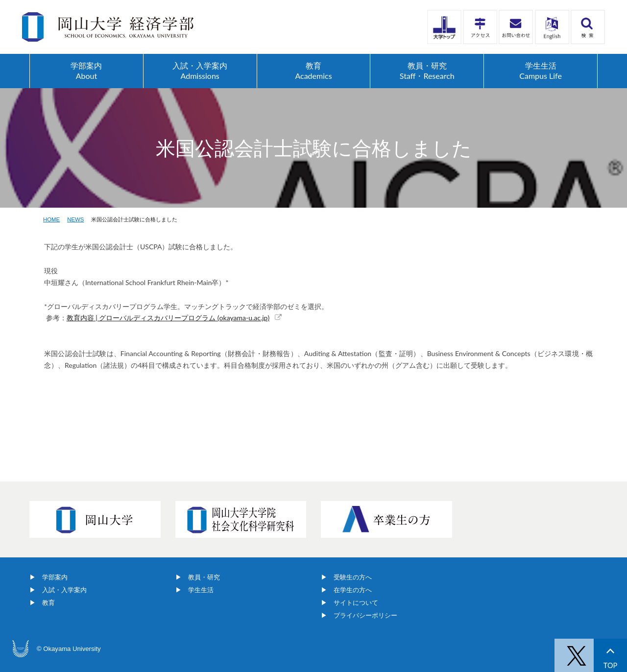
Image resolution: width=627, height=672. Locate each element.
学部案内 (55, 577)
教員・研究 (204, 577)
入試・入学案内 (64, 590)
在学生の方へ (353, 590)
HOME (51, 219)
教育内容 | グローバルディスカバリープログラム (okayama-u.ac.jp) (168, 318)
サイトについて (356, 603)
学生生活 (201, 590)
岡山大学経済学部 (108, 27)
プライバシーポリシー (365, 615)
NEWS (75, 219)
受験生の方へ (353, 577)
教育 (48, 603)
